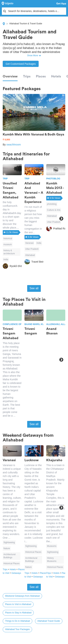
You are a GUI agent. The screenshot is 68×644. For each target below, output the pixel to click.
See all (34, 288)
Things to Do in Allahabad (17, 621)
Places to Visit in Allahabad (18, 604)
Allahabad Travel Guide (49, 621)
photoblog (52, 204)
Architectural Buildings (10, 556)
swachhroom (14, 145)
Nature (7, 548)
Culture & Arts (54, 210)
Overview (10, 76)
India (6, 260)
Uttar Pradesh (32, 249)
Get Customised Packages (21, 64)
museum (8, 244)
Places (41, 76)
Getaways (16, 573)
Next (61, 219)
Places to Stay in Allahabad (18, 613)
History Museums (52, 560)
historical (8, 238)
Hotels (56, 76)
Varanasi (29, 243)
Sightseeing (9, 542)
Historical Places (12, 563)
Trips (27, 76)
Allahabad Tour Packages (17, 629)
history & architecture (9, 252)
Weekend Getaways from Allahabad (22, 596)
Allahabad (30, 255)
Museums (52, 546)
